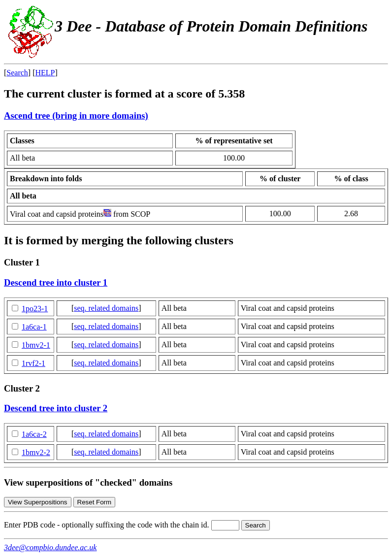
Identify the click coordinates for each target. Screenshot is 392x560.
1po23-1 (35, 309)
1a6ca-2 (34, 434)
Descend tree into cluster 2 (56, 408)
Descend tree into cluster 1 (56, 282)
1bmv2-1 (36, 345)
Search (17, 73)
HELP (45, 73)
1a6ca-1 (34, 327)
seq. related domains (106, 308)
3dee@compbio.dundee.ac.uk (50, 547)
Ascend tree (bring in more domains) (76, 115)
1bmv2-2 (36, 452)
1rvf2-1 (33, 363)
